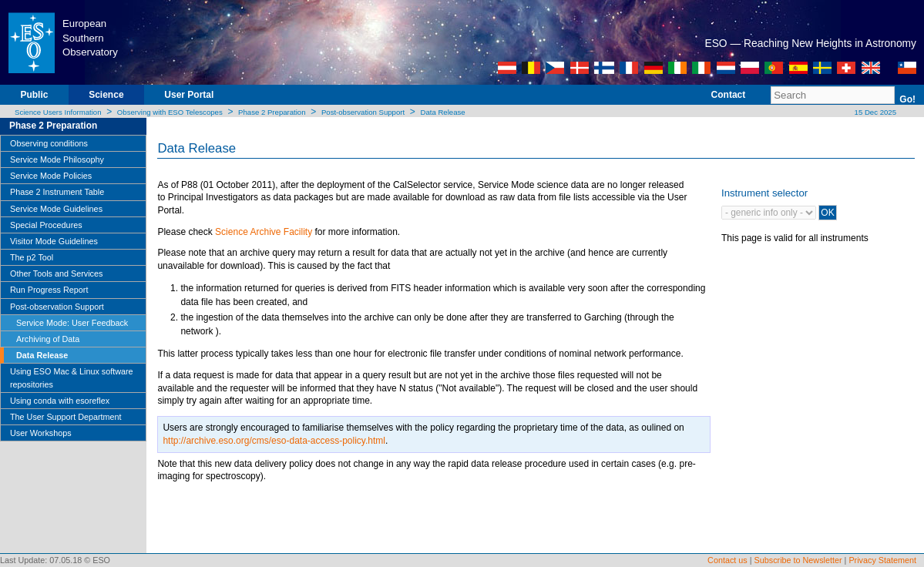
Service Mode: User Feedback (72, 323)
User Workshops (41, 433)
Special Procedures (46, 225)
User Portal (189, 95)
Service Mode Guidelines (56, 209)
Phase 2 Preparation (272, 112)
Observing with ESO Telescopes (170, 112)
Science (106, 95)
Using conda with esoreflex (60, 401)
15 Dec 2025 (874, 112)
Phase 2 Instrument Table (57, 192)
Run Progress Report (49, 290)
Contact (729, 95)
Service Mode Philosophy (57, 159)
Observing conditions (49, 143)
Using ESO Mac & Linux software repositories (72, 377)
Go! (907, 99)
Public (34, 95)
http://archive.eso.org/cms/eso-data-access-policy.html (274, 441)
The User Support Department (66, 417)
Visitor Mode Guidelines (54, 241)
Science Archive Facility (264, 232)
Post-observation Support (363, 112)
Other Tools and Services (56, 273)
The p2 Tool (32, 257)
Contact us (727, 560)
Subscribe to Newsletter (798, 560)
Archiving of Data (48, 339)
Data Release (443, 112)
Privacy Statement (882, 560)
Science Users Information (58, 112)
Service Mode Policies (51, 176)
